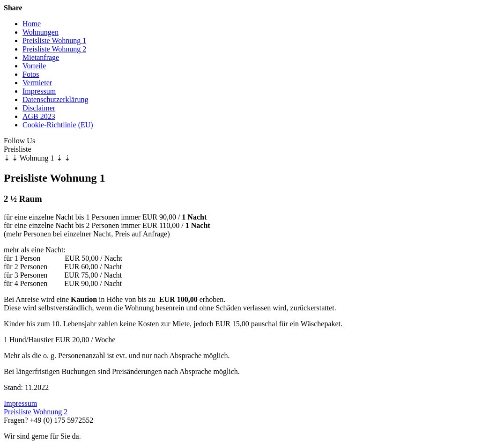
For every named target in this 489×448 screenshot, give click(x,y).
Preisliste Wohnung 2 (54, 49)
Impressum (39, 91)
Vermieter (37, 83)
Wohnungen (41, 32)
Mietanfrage (41, 57)
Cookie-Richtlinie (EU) (58, 125)
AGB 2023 (39, 116)
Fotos (31, 74)
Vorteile (34, 66)
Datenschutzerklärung (55, 99)
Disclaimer (39, 108)
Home (32, 24)
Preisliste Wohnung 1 (54, 40)
